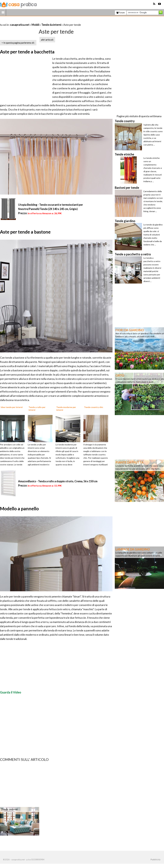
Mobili (35, 25)
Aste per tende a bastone (25, 232)
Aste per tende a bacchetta (27, 52)
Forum (121, 13)
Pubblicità (155, 860)
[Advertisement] (35, 21)
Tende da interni (51, 25)
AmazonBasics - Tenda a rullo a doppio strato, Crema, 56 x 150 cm (58, 481)
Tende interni (9, 809)
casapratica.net (20, 25)
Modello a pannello (19, 508)
